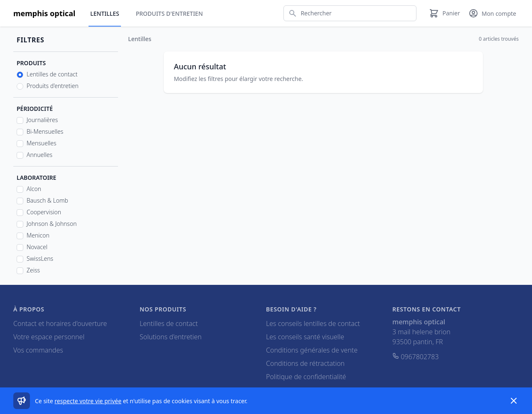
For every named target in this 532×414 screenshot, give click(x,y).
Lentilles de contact (52, 74)
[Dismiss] (514, 401)
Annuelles (39, 155)
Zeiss (33, 270)
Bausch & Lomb (47, 200)
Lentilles (105, 13)
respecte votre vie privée (88, 401)
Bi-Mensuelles (45, 131)
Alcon (34, 189)
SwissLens (40, 258)
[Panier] (444, 13)
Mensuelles (42, 143)
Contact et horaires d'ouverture (60, 323)
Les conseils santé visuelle (305, 337)
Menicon (38, 235)
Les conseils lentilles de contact (313, 323)
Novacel (37, 247)
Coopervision (44, 212)
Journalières (42, 120)
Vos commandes (38, 350)
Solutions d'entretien (171, 337)
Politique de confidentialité (306, 377)
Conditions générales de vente (312, 350)
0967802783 (416, 357)
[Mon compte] (492, 13)
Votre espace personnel (49, 337)
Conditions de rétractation (305, 363)
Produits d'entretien (169, 13)
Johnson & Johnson (52, 224)
